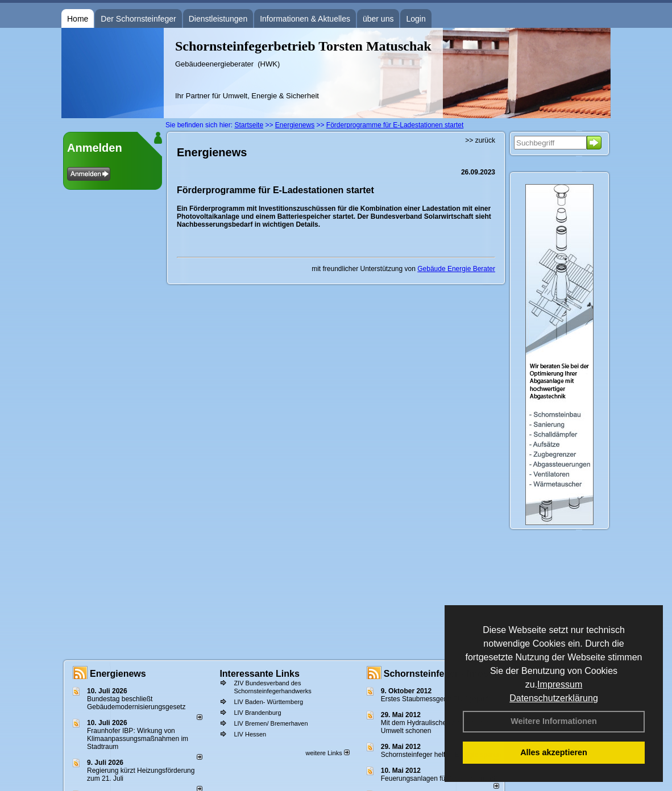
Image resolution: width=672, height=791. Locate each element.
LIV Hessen (250, 734)
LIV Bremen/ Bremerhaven (271, 723)
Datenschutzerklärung (554, 698)
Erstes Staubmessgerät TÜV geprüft (436, 699)
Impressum (560, 684)
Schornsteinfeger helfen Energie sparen (441, 755)
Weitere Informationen (554, 721)
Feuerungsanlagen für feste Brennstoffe (441, 778)
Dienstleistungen (218, 19)
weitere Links (327, 753)
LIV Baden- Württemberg (268, 702)
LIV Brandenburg (257, 713)
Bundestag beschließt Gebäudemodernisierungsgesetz (136, 703)
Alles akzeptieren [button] (554, 752)
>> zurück (480, 140)
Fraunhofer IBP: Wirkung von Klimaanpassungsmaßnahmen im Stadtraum (138, 739)
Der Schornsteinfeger (138, 19)
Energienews (118, 674)
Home (78, 19)
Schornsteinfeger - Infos (436, 674)
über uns (378, 19)
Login (416, 19)
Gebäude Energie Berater (456, 269)
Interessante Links (260, 674)
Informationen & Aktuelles (305, 19)
